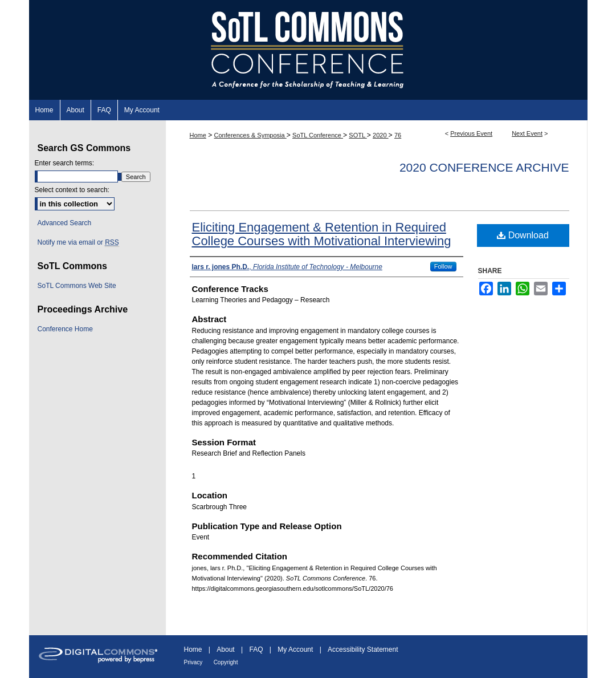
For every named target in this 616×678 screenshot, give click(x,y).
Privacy (193, 662)
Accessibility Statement (363, 649)
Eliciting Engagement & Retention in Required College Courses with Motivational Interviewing (322, 234)
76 (398, 135)
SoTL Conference (318, 135)
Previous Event (471, 133)
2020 (381, 135)
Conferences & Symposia (250, 135)
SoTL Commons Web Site (77, 286)
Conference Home (65, 329)
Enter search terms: (65, 163)
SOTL (358, 135)
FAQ (256, 649)
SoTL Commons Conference (308, 50)
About (225, 649)
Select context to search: (72, 190)
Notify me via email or (78, 242)
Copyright (226, 662)
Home (198, 135)
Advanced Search (65, 223)
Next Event (527, 133)
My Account (295, 649)
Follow (443, 266)
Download (523, 235)
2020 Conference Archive (484, 167)
